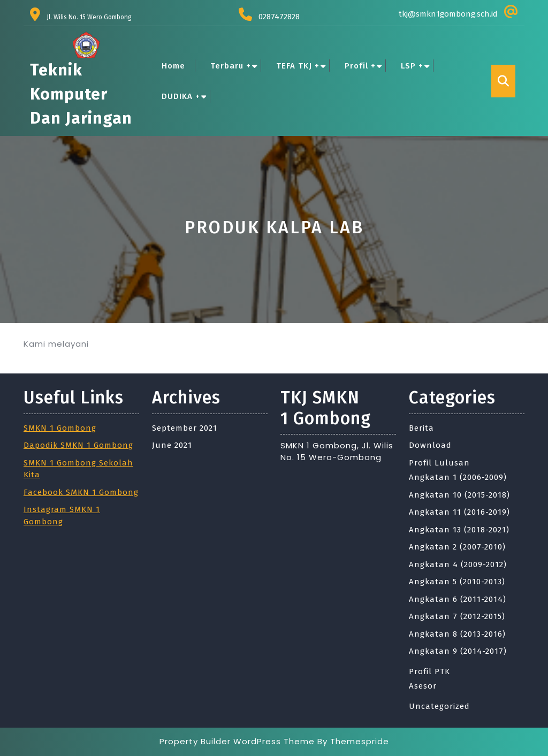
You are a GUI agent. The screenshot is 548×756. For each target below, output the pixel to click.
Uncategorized (439, 706)
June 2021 (172, 445)
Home (173, 66)
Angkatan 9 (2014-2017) (458, 651)
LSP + (412, 66)
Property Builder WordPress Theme (237, 741)
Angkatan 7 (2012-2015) (457, 616)
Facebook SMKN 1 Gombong (81, 492)
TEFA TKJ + (298, 66)
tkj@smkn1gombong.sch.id (448, 14)
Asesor (423, 686)
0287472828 (279, 17)
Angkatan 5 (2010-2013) (457, 582)
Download (430, 445)
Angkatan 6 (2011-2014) (458, 599)
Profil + (360, 66)
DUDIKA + (181, 96)
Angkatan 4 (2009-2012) (458, 564)
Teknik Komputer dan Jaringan (81, 94)
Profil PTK (429, 671)
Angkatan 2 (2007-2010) (457, 547)
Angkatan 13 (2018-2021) (459, 530)
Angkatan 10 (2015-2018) (459, 495)
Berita (421, 428)
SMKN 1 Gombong (60, 428)
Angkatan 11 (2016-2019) (459, 512)
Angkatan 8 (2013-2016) (457, 634)
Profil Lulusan (439, 463)
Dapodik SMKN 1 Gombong (78, 445)
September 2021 (185, 428)
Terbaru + (231, 66)
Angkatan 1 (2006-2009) (458, 477)
